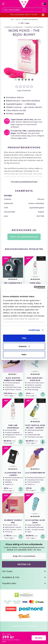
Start (12, 20)
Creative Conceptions (34, 27)
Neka (24, 354)
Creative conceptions (30, 20)
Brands (18, 20)
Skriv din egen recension (24, 237)
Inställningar (34, 330)
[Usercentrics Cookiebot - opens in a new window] (34, 287)
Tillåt (24, 338)
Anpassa (24, 346)
